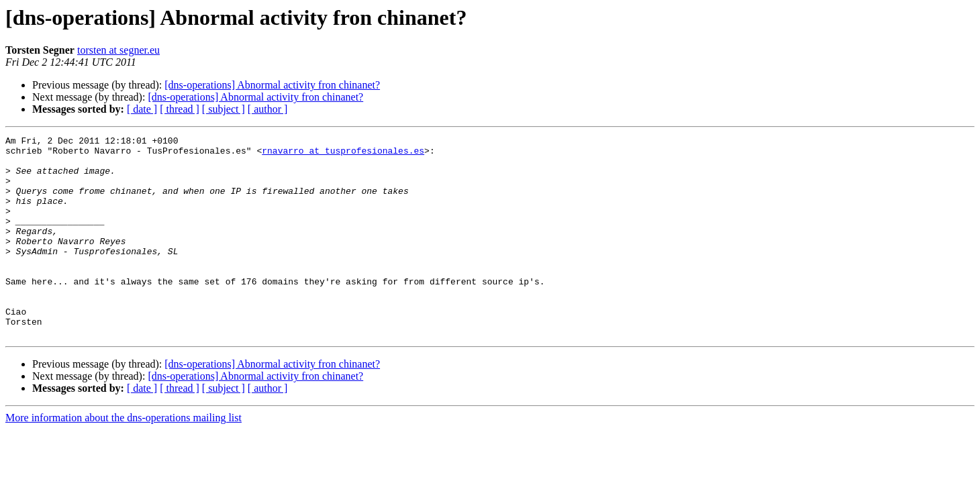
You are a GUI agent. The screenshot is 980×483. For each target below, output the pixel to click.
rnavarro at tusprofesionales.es (343, 154)
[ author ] (268, 109)
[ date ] (142, 109)
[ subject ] (224, 109)
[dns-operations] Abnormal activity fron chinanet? (272, 85)
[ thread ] (180, 109)
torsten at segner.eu (118, 50)
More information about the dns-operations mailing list (124, 458)
